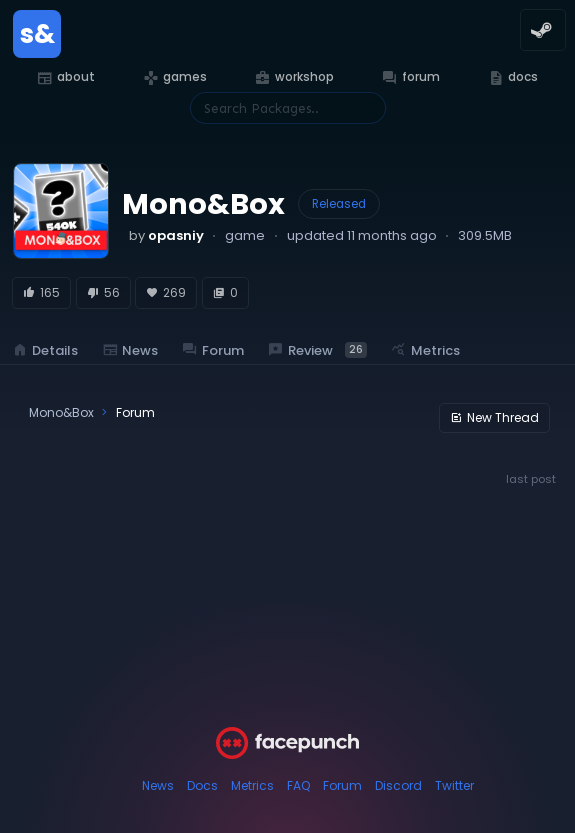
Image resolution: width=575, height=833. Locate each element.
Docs (202, 785)
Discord (398, 785)
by (166, 235)
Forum (342, 785)
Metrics (252, 785)
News (158, 785)
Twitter (454, 785)
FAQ (298, 785)
